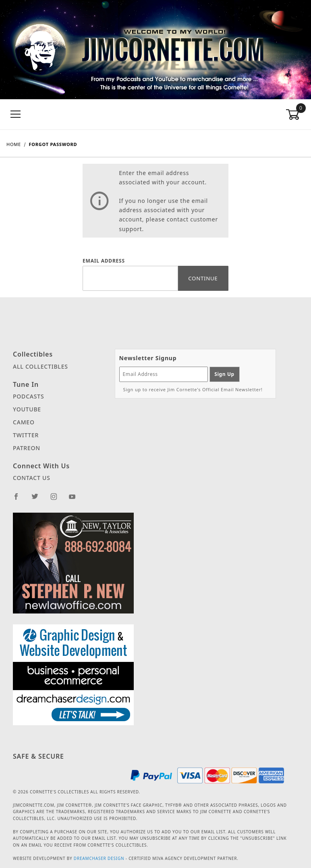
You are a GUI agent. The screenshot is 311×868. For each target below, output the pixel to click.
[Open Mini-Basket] (295, 115)
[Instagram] (57, 500)
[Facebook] (20, 500)
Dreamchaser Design (99, 858)
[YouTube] (76, 500)
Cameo (24, 422)
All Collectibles (40, 366)
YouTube (27, 409)
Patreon (27, 448)
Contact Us (32, 478)
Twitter (26, 435)
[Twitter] (38, 500)
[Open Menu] (16, 114)
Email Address (104, 261)
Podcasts (28, 396)
